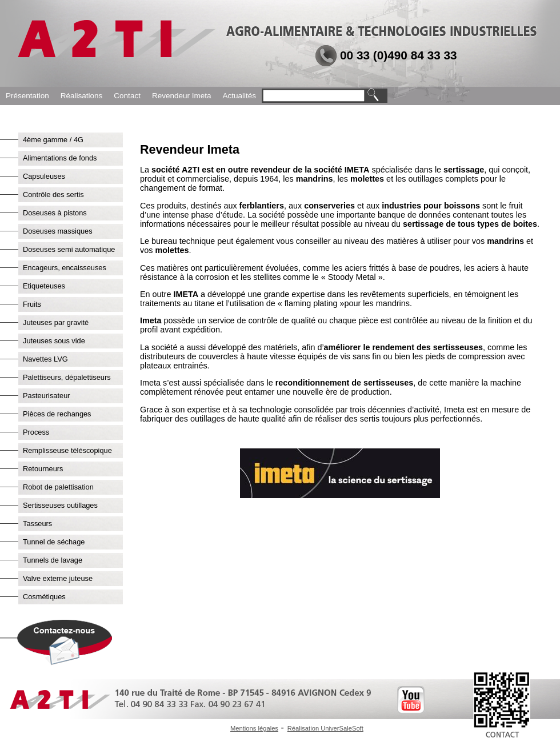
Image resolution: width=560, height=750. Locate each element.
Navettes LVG (45, 359)
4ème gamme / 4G (53, 140)
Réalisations (82, 96)
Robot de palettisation (58, 487)
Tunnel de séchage (54, 542)
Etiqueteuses (44, 286)
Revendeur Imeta (182, 96)
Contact (127, 96)
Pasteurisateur (47, 396)
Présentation (27, 96)
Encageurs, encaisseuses (65, 268)
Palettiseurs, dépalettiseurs (67, 377)
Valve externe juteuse (58, 578)
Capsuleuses (44, 176)
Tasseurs (37, 524)
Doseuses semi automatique (69, 249)
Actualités (239, 96)
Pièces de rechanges (57, 414)
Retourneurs (43, 469)
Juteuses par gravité (56, 322)
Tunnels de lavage (53, 560)
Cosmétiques (44, 597)
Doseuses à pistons (55, 213)
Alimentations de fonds (60, 158)
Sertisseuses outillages (60, 505)
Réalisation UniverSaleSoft (325, 728)
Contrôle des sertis (53, 194)
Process (36, 432)
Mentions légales (254, 728)
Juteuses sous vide (54, 341)
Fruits (32, 304)
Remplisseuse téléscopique (67, 450)
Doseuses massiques (58, 231)
